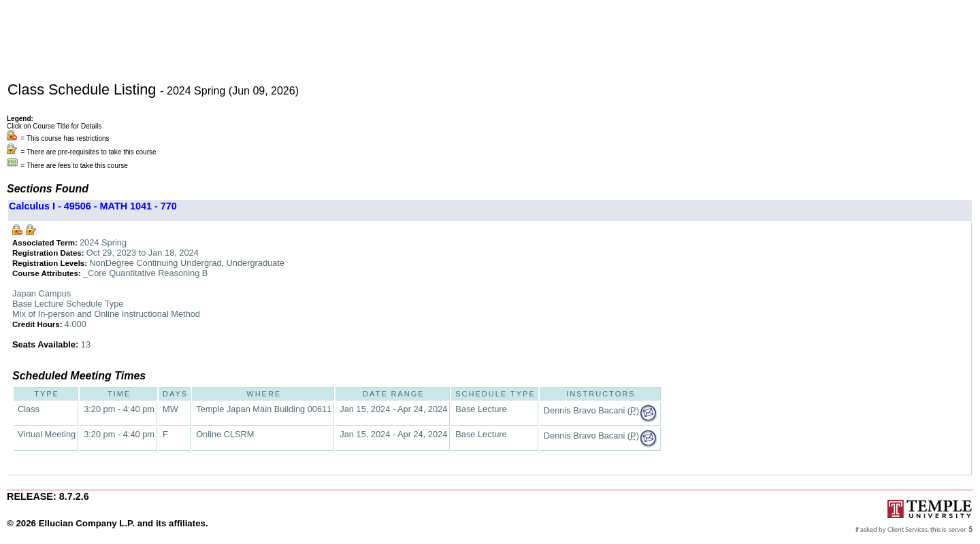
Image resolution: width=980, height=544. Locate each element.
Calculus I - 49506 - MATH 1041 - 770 (93, 206)
